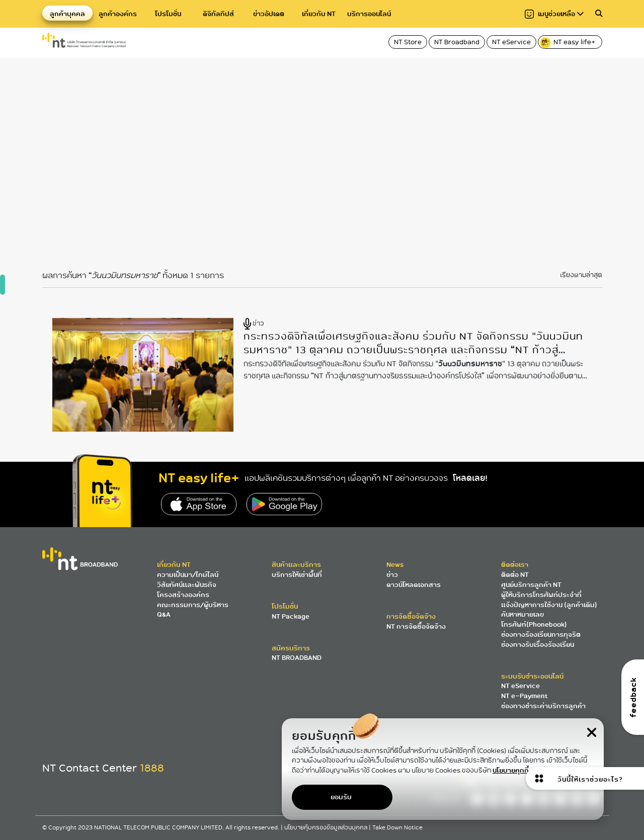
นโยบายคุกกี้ (511, 770)
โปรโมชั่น (168, 14)
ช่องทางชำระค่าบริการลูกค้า (543, 706)
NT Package (291, 616)
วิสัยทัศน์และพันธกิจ (187, 585)
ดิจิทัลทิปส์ (218, 14)
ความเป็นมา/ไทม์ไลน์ (188, 575)
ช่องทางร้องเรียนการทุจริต (541, 635)
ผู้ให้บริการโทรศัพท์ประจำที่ (541, 595)
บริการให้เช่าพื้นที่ (297, 575)
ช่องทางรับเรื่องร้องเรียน (538, 645)
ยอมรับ (341, 797)
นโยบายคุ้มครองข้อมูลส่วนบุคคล (327, 828)
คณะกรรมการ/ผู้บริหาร (193, 605)
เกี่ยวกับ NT (319, 14)
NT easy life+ (568, 43)
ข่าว (392, 575)
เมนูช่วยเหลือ (554, 14)
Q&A (164, 614)
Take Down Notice (397, 828)
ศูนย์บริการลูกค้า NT (531, 585)
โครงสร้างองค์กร (183, 595)
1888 (152, 768)
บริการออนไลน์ (369, 14)
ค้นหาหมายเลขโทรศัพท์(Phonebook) (534, 619)
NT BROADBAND (297, 658)
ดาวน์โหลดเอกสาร (414, 585)
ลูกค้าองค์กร (118, 14)
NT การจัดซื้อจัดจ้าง (416, 626)
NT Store (408, 42)
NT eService (511, 42)
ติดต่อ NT (515, 575)
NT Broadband (457, 42)
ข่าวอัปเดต (269, 14)
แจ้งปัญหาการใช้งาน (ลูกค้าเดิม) (549, 605)
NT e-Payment (524, 696)
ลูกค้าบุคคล (67, 14)
